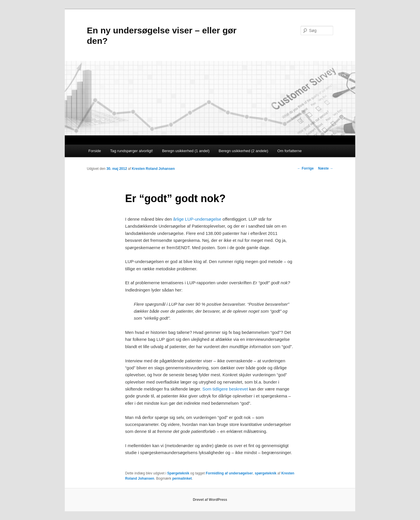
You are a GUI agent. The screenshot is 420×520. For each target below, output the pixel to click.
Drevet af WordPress (210, 500)
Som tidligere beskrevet (225, 389)
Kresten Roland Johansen (153, 169)
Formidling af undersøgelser (229, 473)
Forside (95, 151)
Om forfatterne (290, 151)
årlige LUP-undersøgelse (197, 219)
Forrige (305, 168)
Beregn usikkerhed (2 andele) (244, 151)
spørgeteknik (266, 473)
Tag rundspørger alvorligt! (131, 151)
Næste (326, 168)
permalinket (182, 478)
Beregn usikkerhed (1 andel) (186, 151)
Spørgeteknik (178, 473)
